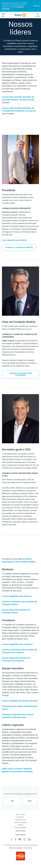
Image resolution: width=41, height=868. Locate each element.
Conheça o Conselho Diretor (19, 247)
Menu (3, 15)
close (35, 6)
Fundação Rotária (27, 562)
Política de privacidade (16, 848)
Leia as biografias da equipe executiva (20, 701)
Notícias (20, 825)
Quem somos (20, 814)
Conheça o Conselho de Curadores (20, 374)
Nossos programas (21, 822)
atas (25, 100)
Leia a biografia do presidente (14, 240)
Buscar (38, 15)
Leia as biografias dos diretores (17, 596)
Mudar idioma (20, 835)
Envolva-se (20, 817)
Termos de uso (28, 848)
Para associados (21, 828)
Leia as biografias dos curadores (17, 644)
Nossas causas (20, 820)
